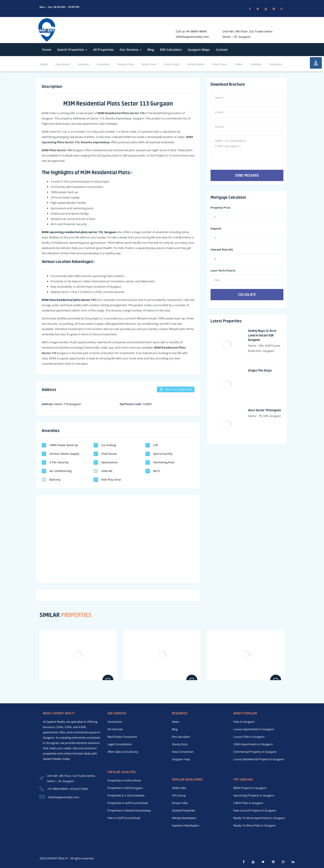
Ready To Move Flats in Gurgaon (254, 825)
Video (239, 64)
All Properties (103, 50)
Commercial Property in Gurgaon (255, 752)
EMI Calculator (171, 50)
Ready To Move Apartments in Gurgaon (259, 818)
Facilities (256, 64)
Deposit (216, 228)
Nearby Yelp (126, 64)
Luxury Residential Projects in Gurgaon (259, 759)
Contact (222, 50)
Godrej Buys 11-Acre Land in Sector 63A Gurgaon (262, 335)
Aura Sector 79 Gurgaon (265, 410)
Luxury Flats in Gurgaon (249, 737)
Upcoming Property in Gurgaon (254, 795)
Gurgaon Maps (199, 50)
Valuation (276, 64)
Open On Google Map (176, 389)
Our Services (131, 50)
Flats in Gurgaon (244, 722)
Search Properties (72, 50)
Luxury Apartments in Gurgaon (254, 729)
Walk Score (149, 64)
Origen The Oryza (260, 370)
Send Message (247, 175)
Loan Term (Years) (223, 270)
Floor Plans (220, 64)
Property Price (220, 208)
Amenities (103, 64)
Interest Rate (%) (222, 249)
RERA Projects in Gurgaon (250, 788)
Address (84, 64)
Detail (44, 64)
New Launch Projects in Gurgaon (255, 810)
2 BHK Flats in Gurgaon (248, 803)
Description (63, 64)
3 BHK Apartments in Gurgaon (253, 744)
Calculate (247, 294)
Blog (151, 50)
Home (47, 50)
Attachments (196, 64)
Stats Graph (172, 64)
